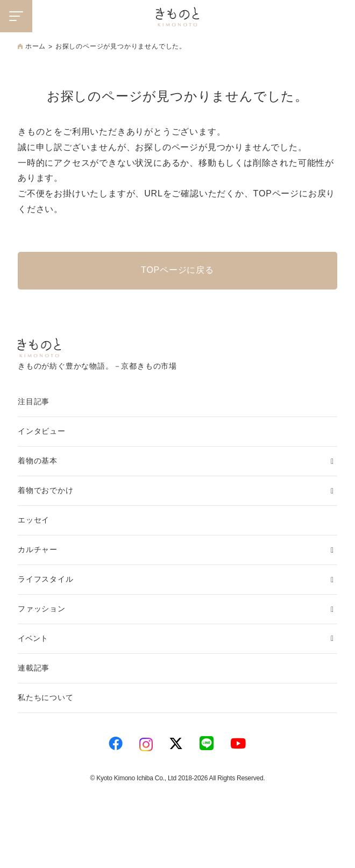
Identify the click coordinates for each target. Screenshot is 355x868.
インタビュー (42, 431)
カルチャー (38, 549)
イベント (33, 638)
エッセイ (34, 520)
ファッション (42, 609)
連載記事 (34, 668)
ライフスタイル (46, 579)
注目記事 (34, 401)
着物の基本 (38, 461)
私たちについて (46, 697)
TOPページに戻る (177, 270)
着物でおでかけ (46, 490)
